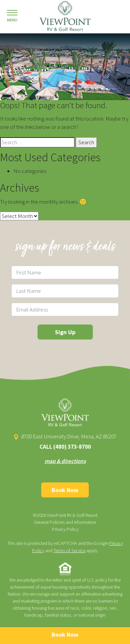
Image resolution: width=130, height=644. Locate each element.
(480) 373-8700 (72, 447)
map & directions (65, 461)
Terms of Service (70, 551)
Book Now (65, 490)
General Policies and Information (65, 522)
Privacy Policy (65, 529)
